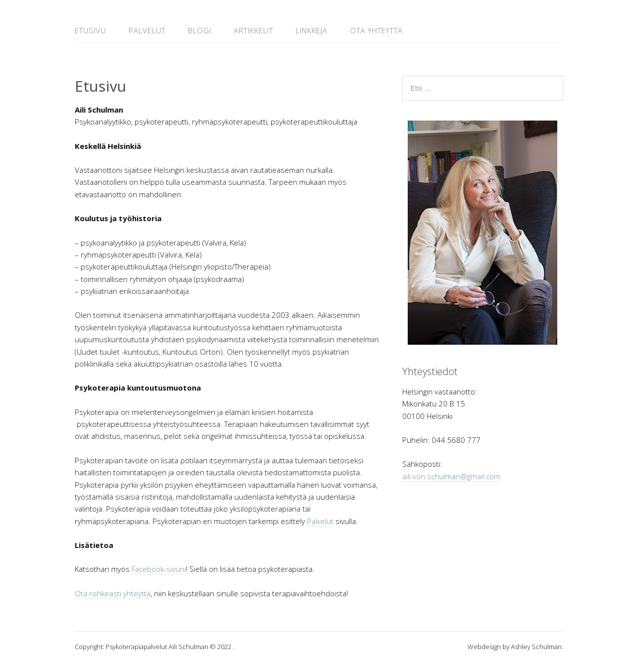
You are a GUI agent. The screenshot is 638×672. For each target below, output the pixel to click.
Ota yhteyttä (376, 30)
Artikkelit (253, 30)
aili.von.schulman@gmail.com (451, 476)
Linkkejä (312, 30)
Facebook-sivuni (159, 569)
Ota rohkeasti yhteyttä (113, 593)
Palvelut (147, 30)
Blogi (200, 30)
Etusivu (90, 30)
